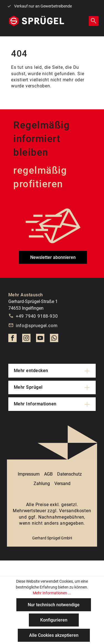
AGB (48, 474)
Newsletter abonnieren (53, 257)
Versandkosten (75, 511)
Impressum (29, 474)
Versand (62, 483)
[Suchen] (94, 21)
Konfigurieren (54, 620)
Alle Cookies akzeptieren (54, 635)
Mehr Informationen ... (52, 593)
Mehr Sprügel (28, 387)
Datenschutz (69, 474)
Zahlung (42, 483)
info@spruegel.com (37, 326)
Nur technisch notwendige (54, 605)
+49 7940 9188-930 (37, 316)
